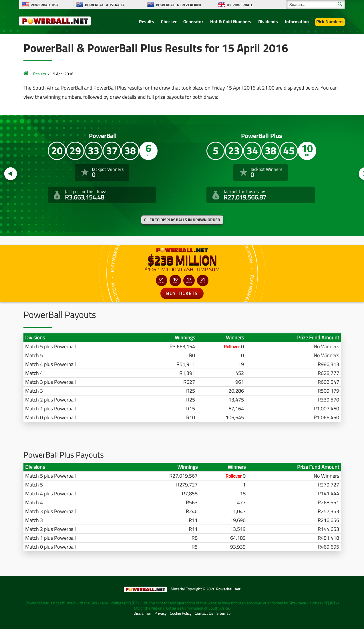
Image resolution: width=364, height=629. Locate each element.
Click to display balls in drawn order (182, 220)
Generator (193, 21)
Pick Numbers (330, 21)
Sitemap (223, 613)
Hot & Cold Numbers (231, 21)
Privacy (161, 613)
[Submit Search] (340, 4)
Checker (169, 21)
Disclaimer (142, 613)
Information (297, 21)
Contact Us (204, 613)
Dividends (268, 21)
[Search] (316, 4)
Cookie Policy (181, 613)
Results (147, 21)
